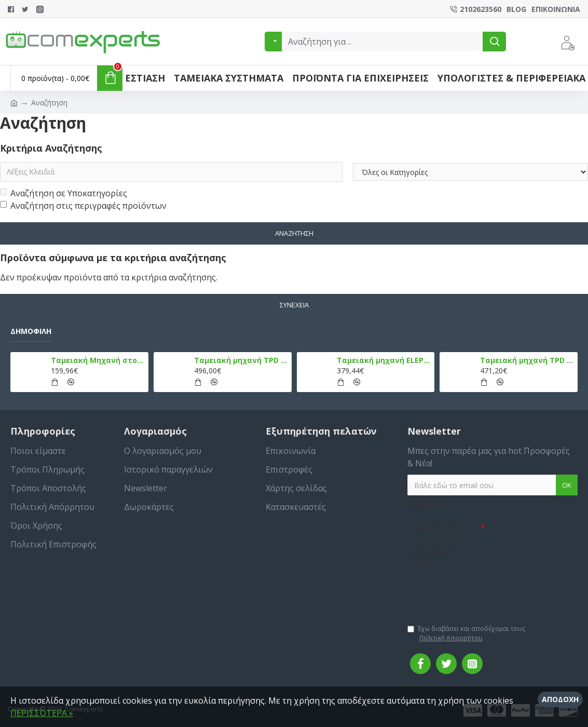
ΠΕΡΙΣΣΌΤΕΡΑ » (42, 713)
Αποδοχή (560, 699)
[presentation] (480, 592)
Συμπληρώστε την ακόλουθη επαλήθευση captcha (435, 546)
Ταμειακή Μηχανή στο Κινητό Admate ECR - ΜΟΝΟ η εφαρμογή (98, 360)
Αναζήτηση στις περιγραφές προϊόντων (83, 206)
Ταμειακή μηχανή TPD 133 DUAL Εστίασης (241, 360)
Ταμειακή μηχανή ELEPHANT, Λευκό (384, 360)
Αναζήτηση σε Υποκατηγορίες (64, 193)
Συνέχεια (294, 305)
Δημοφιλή (31, 331)
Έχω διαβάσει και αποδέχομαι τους (466, 634)
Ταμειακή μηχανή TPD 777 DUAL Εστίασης (527, 360)
